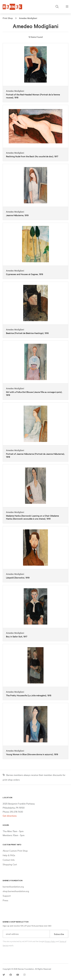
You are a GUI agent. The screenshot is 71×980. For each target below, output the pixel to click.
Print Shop (8, 18)
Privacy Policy (50, 941)
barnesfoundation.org (13, 886)
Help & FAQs (9, 855)
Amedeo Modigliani (28, 18)
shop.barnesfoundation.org (16, 891)
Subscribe (59, 934)
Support (7, 896)
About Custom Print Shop (15, 851)
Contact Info (9, 860)
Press (5, 900)
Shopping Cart (10, 864)
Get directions (10, 816)
